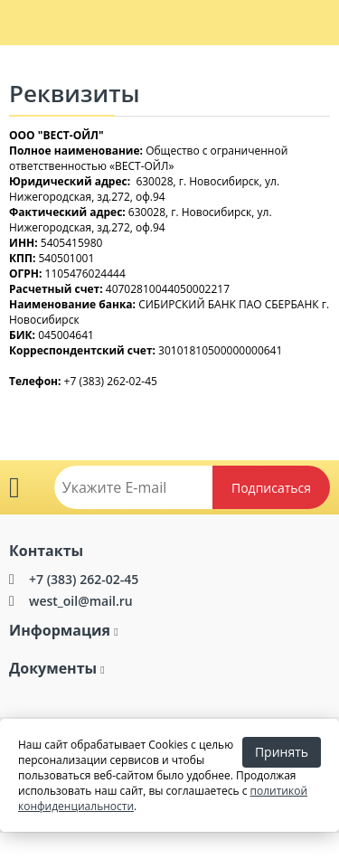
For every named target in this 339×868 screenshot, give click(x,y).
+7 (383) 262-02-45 (84, 579)
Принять (282, 752)
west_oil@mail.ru (81, 601)
